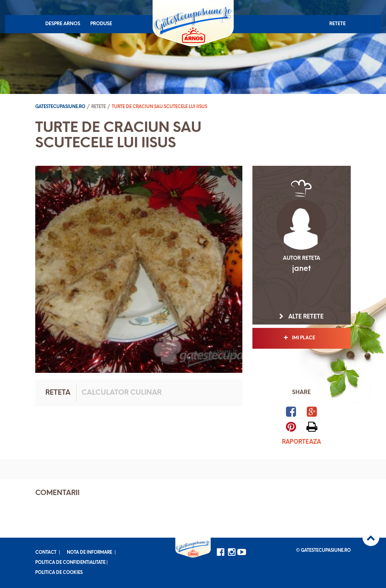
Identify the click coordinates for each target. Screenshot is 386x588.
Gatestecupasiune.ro (60, 107)
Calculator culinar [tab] (122, 393)
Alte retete (301, 317)
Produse (101, 24)
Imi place (302, 338)
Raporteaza (301, 442)
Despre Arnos (63, 24)
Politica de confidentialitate (70, 563)
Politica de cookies (59, 573)
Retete (337, 24)
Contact (46, 553)
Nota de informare (89, 553)
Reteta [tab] (58, 393)
